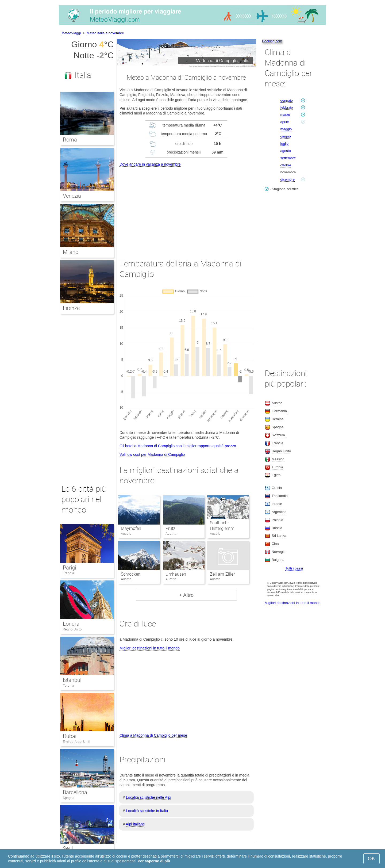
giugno (286, 136)
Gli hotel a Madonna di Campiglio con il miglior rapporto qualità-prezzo (178, 446)
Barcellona (75, 792)
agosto (286, 151)
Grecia (277, 488)
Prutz (170, 528)
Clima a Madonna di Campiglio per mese (153, 735)
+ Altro (186, 595)
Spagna (69, 798)
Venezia (72, 196)
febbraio (287, 107)
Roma (70, 140)
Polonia (277, 520)
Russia (277, 528)
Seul (68, 848)
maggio (286, 129)
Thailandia (280, 496)
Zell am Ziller (222, 574)
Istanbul (72, 680)
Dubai (70, 736)
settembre (288, 158)
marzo (285, 115)
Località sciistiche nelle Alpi (149, 797)
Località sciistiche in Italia (147, 811)
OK (371, 859)
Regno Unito (72, 629)
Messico (278, 459)
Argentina (279, 512)
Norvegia (279, 552)
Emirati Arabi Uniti (76, 742)
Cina (275, 544)
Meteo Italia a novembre (105, 33)
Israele (277, 504)
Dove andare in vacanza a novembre (150, 164)
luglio (284, 144)
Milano (71, 252)
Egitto (276, 475)
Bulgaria (278, 560)
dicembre (288, 179)
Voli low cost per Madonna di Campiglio (152, 454)
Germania (279, 411)
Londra (71, 624)
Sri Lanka (279, 536)
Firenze (71, 308)
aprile (285, 122)
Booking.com (272, 41)
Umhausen (176, 574)
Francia (68, 573)
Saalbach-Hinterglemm (222, 526)
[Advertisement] (186, 208)
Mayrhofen (131, 528)
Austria (277, 403)
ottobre (286, 165)
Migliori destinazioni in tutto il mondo (150, 648)
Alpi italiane (135, 824)
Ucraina (278, 419)
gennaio (287, 100)
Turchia (68, 685)
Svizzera (278, 435)
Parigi (69, 568)
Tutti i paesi (294, 568)
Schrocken (131, 574)
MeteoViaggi (71, 33)
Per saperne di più (154, 861)
